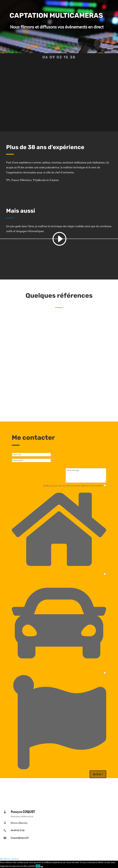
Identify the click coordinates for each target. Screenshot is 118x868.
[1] (105, 485)
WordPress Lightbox (9, 859)
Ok (38, 866)
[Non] (42, 867)
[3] (105, 673)
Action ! (98, 774)
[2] (105, 574)
